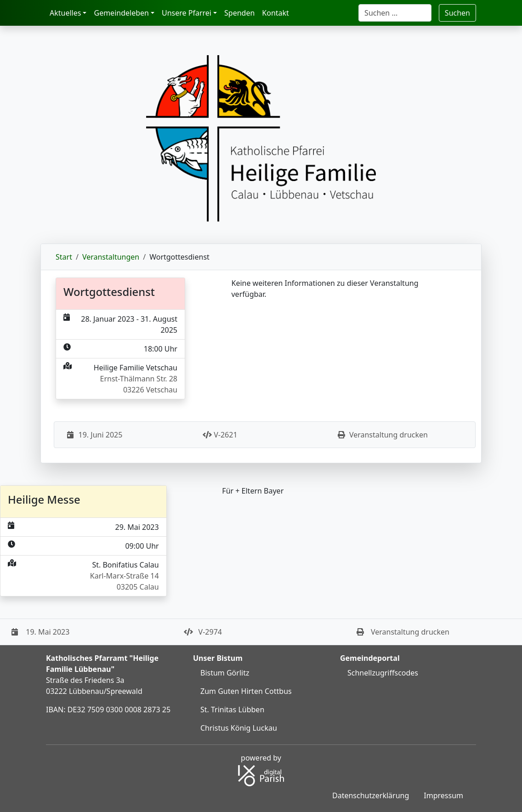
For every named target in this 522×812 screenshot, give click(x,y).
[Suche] (395, 13)
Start (64, 257)
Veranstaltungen (111, 257)
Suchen (457, 13)
